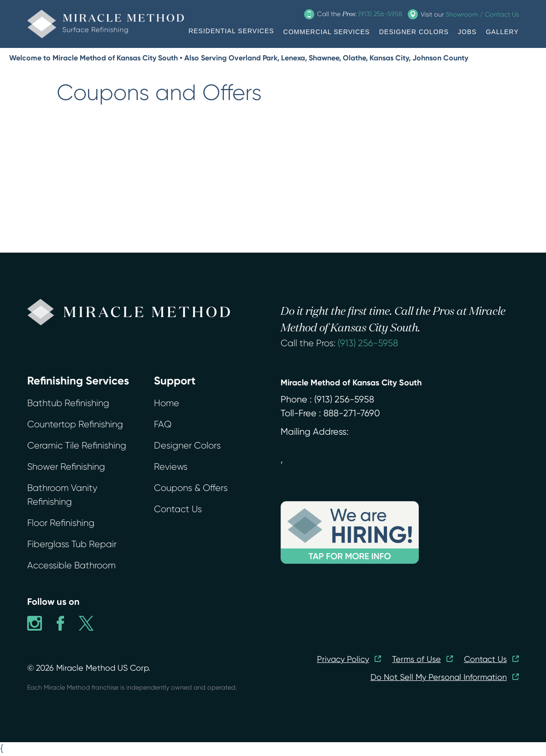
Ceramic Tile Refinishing (77, 446)
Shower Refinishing (66, 467)
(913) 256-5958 (368, 343)
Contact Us (178, 509)
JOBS (467, 32)
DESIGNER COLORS (414, 32)
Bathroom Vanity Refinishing (62, 495)
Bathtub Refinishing (68, 403)
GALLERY (502, 32)
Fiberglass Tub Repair (72, 544)
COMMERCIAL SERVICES (327, 32)
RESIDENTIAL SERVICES (231, 31)
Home (167, 403)
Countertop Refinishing (75, 424)
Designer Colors (187, 446)
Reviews (171, 467)
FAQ (163, 424)
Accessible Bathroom (71, 565)
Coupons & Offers (191, 488)
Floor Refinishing (61, 523)
